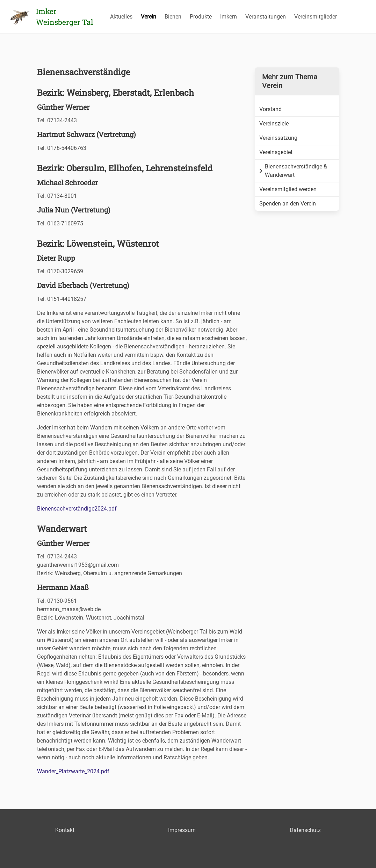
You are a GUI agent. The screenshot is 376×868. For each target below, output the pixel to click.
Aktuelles (121, 17)
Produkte (201, 17)
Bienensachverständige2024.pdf (77, 509)
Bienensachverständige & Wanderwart (293, 171)
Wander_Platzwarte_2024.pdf (73, 771)
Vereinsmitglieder (316, 17)
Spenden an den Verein (288, 204)
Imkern (229, 17)
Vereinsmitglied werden (288, 189)
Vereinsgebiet (276, 152)
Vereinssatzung (278, 138)
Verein (149, 17)
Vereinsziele (274, 124)
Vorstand (270, 109)
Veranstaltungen (266, 17)
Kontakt (65, 830)
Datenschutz (305, 830)
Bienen (173, 17)
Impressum (182, 830)
